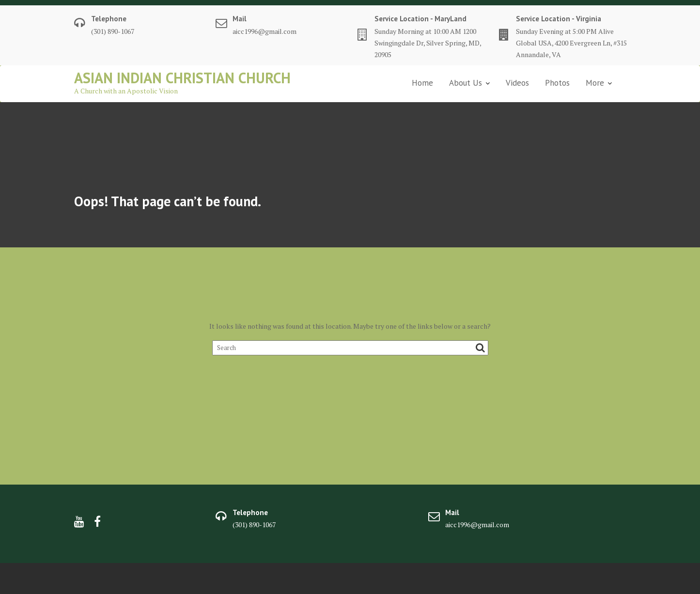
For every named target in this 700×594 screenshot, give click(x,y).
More (595, 83)
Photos (557, 83)
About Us (466, 83)
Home (422, 83)
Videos (517, 83)
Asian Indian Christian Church (182, 78)
